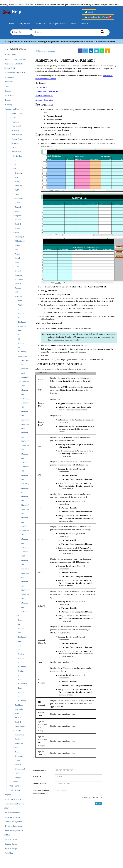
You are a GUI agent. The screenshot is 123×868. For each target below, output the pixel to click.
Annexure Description (44, 100)
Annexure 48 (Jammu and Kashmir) (26, 369)
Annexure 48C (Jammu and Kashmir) (25, 390)
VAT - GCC (14, 786)
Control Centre (11, 839)
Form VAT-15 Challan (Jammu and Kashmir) (22, 654)
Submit (99, 804)
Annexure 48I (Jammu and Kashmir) (25, 411)
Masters (18, 194)
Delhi (17, 262)
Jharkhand (19, 705)
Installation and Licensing (15, 59)
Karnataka (19, 709)
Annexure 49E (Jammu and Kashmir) (25, 518)
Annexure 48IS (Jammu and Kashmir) (25, 433)
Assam (18, 228)
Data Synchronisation (14, 826)
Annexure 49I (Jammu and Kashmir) (25, 539)
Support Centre (11, 844)
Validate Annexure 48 (44, 96)
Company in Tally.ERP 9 (15, 73)
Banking (8, 105)
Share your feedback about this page (41, 792)
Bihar (17, 233)
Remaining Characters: (92, 797)
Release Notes (11, 55)
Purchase (9, 91)
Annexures (22, 356)
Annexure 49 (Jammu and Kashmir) (25, 496)
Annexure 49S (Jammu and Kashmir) (25, 603)
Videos (74, 23)
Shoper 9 (84, 23)
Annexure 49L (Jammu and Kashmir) (25, 582)
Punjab (18, 739)
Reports (8, 100)
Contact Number (40, 783)
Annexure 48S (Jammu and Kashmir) (25, 475)
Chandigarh (20, 237)
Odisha (18, 731)
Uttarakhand (20, 769)
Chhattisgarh (20, 241)
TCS (14, 164)
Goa (17, 267)
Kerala (18, 713)
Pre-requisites (41, 87)
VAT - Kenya (15, 790)
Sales (7, 86)
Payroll (8, 795)
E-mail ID (37, 777)
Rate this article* (40, 771)
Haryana (18, 275)
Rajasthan (19, 743)
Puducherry (20, 735)
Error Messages (11, 848)
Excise (15, 782)
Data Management (12, 813)
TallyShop (9, 853)
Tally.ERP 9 (24, 24)
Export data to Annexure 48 (47, 91)
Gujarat (18, 271)
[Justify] (15, 49)
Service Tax (17, 156)
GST (14, 118)
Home (12, 23)
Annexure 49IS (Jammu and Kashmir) (25, 560)
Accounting (10, 77)
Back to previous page (45, 51)
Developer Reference (58, 23)
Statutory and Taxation (14, 109)
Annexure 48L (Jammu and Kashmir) (25, 454)
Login (89, 12)
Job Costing (10, 95)
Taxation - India (16, 113)
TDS (14, 160)
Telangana (19, 756)
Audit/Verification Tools (15, 799)
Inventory (9, 82)
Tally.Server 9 (39, 23)
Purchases (19, 198)
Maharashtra (20, 726)
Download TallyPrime (98, 17)
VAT (14, 169)
